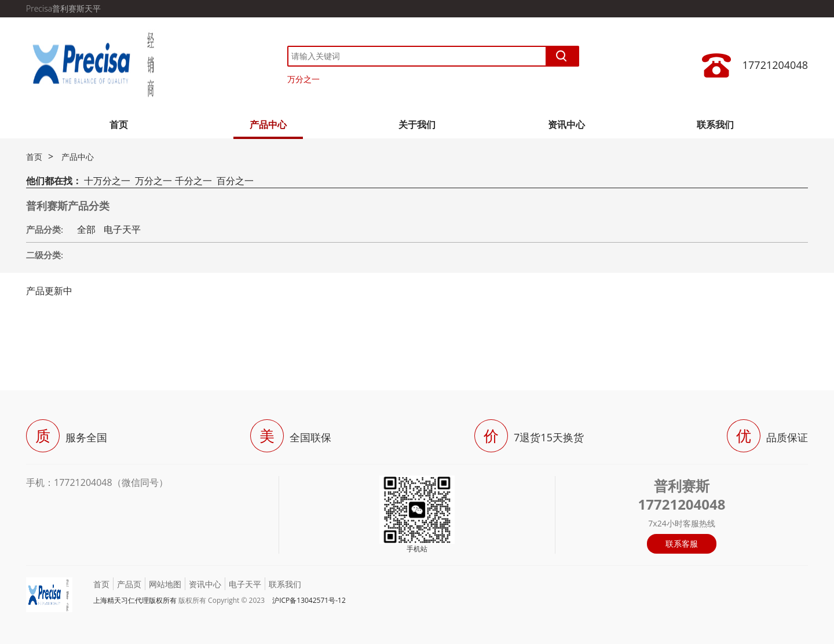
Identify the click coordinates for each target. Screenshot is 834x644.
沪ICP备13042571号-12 (309, 600)
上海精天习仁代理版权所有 (135, 600)
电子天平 (122, 229)
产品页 (129, 584)
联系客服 (682, 544)
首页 (119, 125)
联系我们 (715, 125)
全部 (86, 229)
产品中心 (268, 125)
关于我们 (417, 125)
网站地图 (165, 584)
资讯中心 (566, 125)
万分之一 (303, 79)
